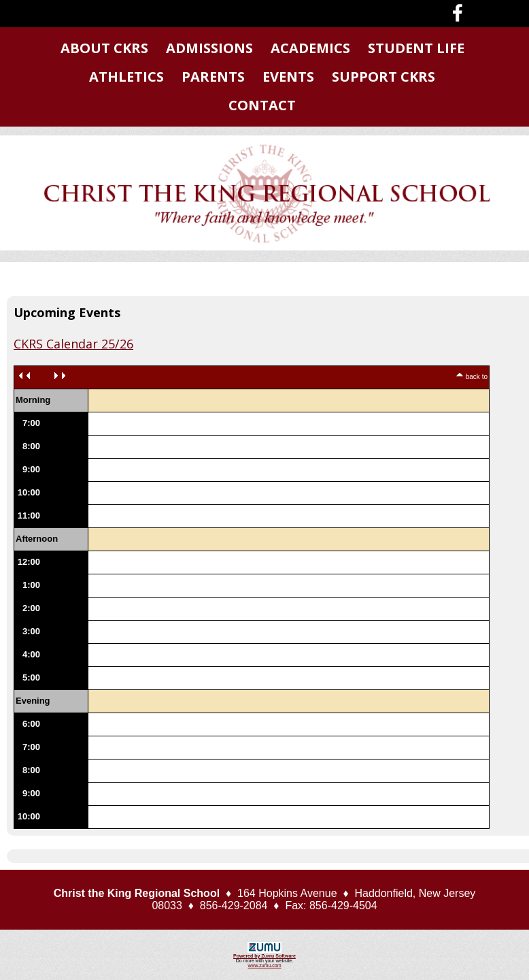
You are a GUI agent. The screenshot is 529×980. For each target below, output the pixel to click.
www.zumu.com (264, 965)
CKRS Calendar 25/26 (73, 344)
